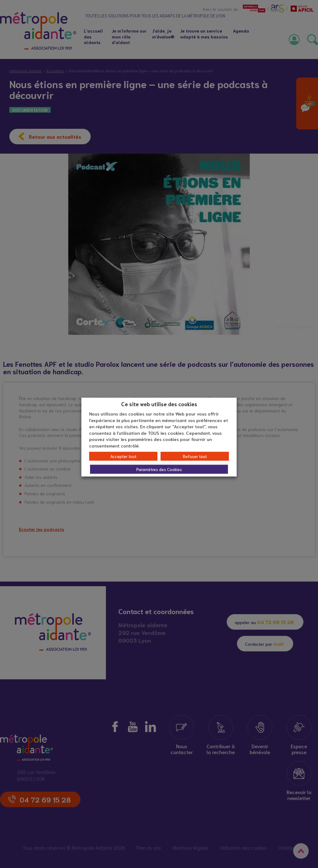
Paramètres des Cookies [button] (159, 469)
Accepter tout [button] (123, 456)
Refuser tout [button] (195, 456)
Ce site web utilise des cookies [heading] (159, 403)
